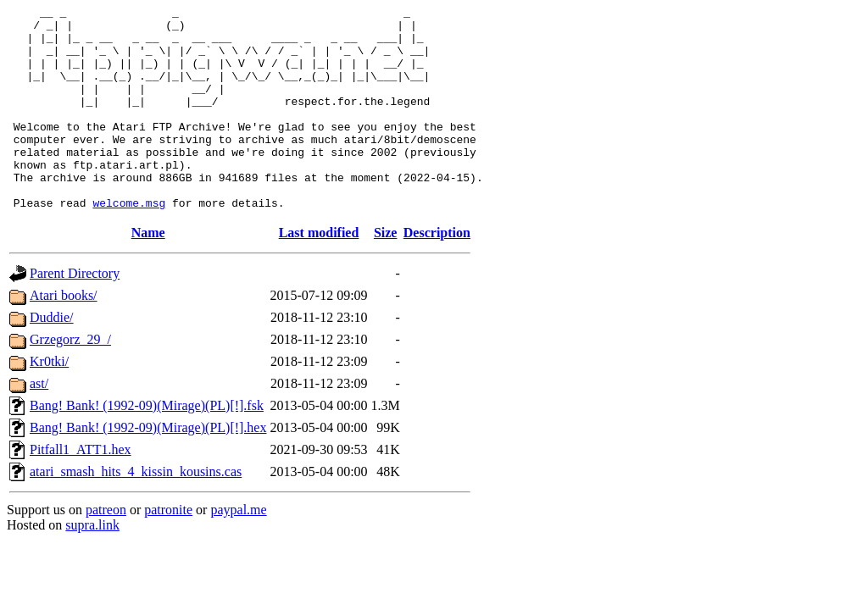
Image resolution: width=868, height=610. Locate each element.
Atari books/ (64, 336)
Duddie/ (52, 358)
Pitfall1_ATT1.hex (81, 490)
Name (148, 273)
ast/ (39, 424)
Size (386, 273)
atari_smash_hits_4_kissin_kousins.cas (136, 512)
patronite (168, 550)
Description (437, 273)
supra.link (92, 566)
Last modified (319, 273)
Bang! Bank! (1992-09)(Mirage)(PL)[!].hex (148, 468)
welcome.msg (129, 243)
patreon (106, 550)
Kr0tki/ (49, 402)
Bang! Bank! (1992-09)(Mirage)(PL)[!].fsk (147, 446)
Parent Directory (75, 314)
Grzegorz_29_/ (70, 380)
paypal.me (238, 550)
